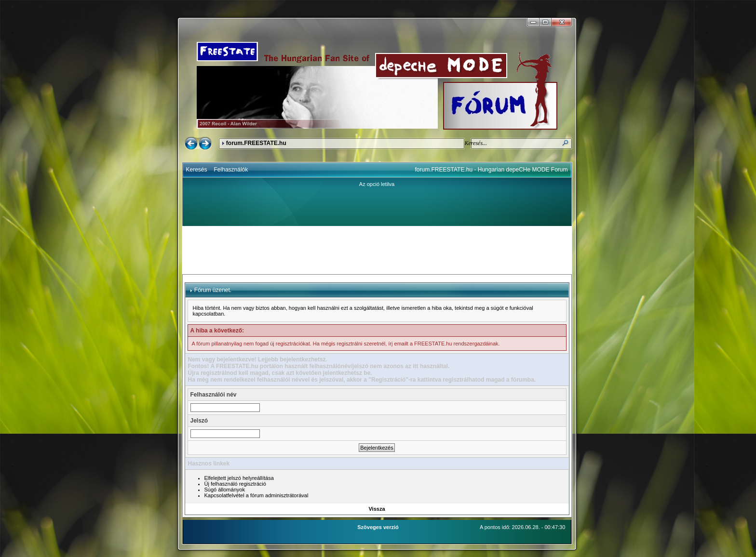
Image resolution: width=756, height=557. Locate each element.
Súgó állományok (225, 490)
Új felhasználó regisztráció (235, 484)
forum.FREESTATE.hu (256, 143)
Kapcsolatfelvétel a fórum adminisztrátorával (256, 495)
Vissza (377, 509)
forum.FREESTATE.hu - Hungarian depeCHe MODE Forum (492, 170)
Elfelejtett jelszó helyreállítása (239, 478)
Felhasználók (231, 170)
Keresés (197, 170)
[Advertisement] (377, 250)
